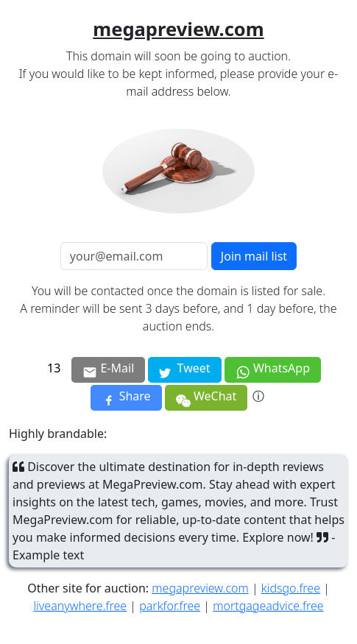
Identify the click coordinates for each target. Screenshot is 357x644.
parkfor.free (170, 606)
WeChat (206, 399)
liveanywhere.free (80, 606)
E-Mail (108, 370)
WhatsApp (273, 370)
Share (126, 398)
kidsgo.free (291, 588)
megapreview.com (200, 588)
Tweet (184, 371)
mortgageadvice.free (268, 606)
